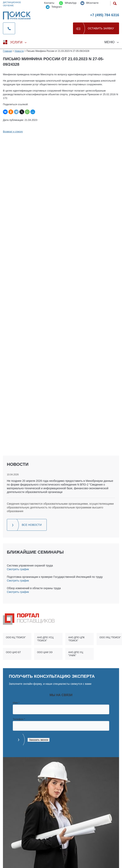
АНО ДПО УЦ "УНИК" (76, 654)
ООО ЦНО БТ (13, 652)
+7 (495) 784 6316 (105, 15)
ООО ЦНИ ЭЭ (45, 652)
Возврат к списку (13, 132)
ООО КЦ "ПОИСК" (16, 637)
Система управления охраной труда (30, 566)
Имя (16, 703)
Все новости (32, 525)
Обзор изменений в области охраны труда (34, 588)
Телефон (19, 719)
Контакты (49, 3)
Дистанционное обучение (12, 4)
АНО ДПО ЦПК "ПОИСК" (76, 639)
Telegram (54, 7)
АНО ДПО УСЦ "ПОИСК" (45, 639)
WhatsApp (68, 3)
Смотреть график (18, 569)
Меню (109, 42)
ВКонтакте (89, 3)
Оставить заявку (101, 28)
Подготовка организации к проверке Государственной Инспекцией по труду (55, 577)
